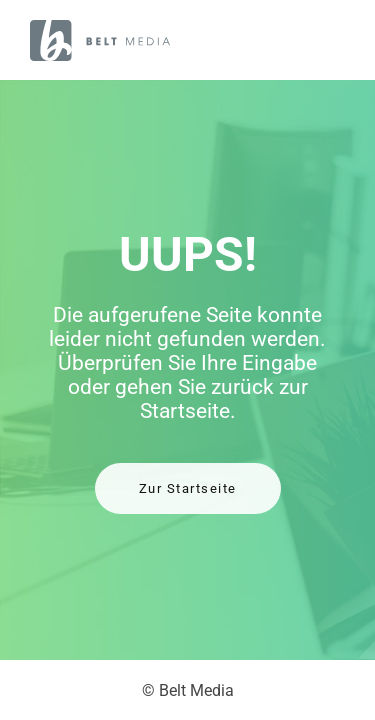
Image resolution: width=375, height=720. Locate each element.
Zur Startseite (188, 488)
